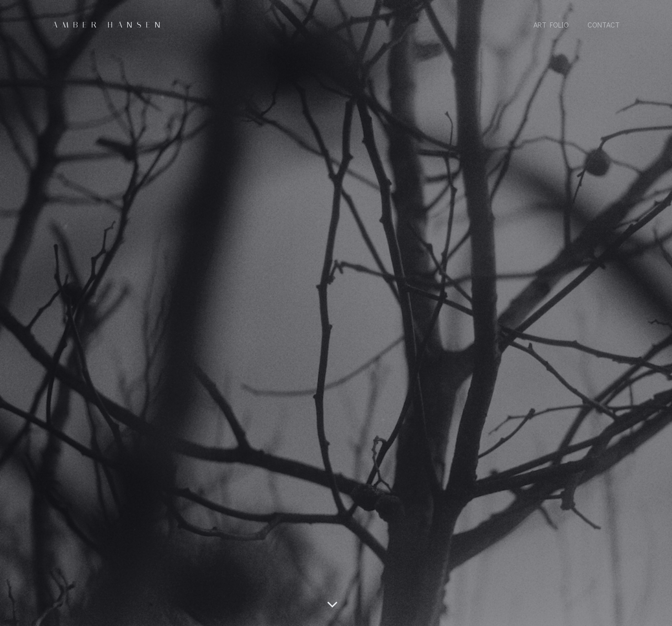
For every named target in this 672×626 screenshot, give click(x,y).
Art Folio (551, 25)
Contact (604, 25)
